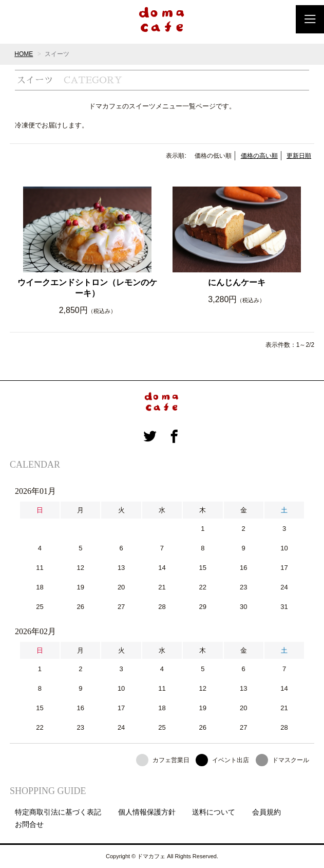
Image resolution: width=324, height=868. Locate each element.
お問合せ (29, 824)
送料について (214, 812)
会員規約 (266, 812)
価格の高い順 (259, 156)
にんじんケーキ (237, 282)
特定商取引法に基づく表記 (58, 812)
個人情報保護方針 (147, 812)
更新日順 (299, 156)
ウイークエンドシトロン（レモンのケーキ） (87, 288)
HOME (24, 54)
